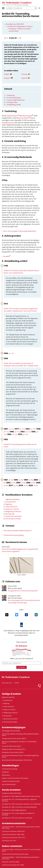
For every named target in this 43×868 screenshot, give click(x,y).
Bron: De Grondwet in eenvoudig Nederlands (20, 231)
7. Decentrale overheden (10, 719)
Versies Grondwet (11, 790)
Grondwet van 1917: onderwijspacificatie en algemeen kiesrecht (19, 800)
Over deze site (7, 683)
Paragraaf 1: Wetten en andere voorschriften (20, 30)
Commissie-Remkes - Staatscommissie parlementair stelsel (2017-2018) (21, 827)
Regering (9, 504)
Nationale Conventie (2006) (11, 862)
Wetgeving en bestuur (13, 511)
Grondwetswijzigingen (14, 727)
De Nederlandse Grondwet (17, 3)
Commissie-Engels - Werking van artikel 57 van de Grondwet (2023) (21, 850)
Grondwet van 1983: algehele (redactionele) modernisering (21, 796)
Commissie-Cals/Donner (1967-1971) (14, 838)
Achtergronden (12, 102)
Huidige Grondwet (11, 694)
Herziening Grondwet (13, 519)
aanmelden (21, 667)
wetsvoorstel (27, 116)
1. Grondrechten (7, 700)
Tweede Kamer (12, 116)
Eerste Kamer (24, 118)
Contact (17, 683)
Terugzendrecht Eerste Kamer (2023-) (14, 738)
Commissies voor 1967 (9, 841)
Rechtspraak (10, 514)
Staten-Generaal (11, 507)
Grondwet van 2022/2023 (15, 24)
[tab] (13, 74)
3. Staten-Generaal (8, 706)
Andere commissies (12, 846)
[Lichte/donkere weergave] (40, 8)
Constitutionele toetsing (10, 769)
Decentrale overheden (13, 516)
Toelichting (11, 95)
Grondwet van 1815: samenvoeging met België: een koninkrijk (18, 814)
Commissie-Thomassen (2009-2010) (13, 831)
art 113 (11, 429)
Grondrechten (11, 502)
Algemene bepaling (12, 499)
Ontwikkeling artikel (14, 105)
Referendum (6, 775)
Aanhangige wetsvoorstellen (11, 731)
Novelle (6, 256)
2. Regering (6, 703)
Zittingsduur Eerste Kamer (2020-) (13, 752)
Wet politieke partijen (9, 784)
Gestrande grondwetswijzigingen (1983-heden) (17, 760)
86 (20, 38)
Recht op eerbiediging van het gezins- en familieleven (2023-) (19, 742)
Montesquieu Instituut (20, 5)
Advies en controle (12, 509)
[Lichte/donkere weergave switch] (40, 8)
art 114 (33, 429)
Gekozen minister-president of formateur (15, 778)
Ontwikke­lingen (10, 765)
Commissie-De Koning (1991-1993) (13, 865)
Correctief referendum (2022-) (12, 746)
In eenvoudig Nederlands (16, 100)
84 (5, 38)
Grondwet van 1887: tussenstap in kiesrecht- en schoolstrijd (21, 804)
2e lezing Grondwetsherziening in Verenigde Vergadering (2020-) (20, 756)
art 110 (11, 353)
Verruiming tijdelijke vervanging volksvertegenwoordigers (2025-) (20, 735)
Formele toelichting (14, 98)
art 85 (11, 480)
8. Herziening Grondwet (10, 722)
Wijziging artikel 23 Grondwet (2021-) (14, 749)
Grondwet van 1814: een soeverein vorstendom (17, 818)
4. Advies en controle (9, 710)
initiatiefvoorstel (8, 123)
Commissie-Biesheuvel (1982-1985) (13, 834)
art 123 (28, 432)
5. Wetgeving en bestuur (10, 713)
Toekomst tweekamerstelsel (11, 781)
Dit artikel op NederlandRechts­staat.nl (18, 531)
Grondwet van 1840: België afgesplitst (14, 810)
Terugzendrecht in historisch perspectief (23, 591)
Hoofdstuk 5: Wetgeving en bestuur (20, 26)
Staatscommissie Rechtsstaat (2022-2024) (15, 854)
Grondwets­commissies (14, 823)
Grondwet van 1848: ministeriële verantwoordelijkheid (19, 807)
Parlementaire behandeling (14, 535)
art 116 (6, 432)
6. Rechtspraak (7, 716)
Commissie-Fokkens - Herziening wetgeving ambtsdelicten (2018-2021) (21, 858)
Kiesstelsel (5, 772)
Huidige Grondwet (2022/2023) (12, 793)
